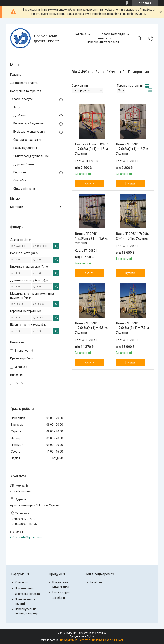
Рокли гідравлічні (25, 148)
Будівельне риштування (30, 132)
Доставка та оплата (24, 83)
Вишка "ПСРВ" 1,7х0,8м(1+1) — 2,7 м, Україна (132, 149)
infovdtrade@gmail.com (26, 537)
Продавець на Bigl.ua (82, 636)
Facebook (96, 582)
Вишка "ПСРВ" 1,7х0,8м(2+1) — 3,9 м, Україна (91, 238)
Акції (17, 107)
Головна (81, 34)
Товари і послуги (21, 99)
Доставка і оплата (27, 594)
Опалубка (20, 180)
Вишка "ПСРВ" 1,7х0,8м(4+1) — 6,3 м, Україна (91, 328)
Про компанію (24, 588)
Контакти (101, 38)
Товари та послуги (113, 34)
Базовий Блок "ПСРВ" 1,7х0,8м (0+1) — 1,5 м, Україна (92, 149)
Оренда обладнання (27, 140)
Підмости (20, 172)
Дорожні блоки (24, 164)
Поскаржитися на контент (75, 640)
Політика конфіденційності (108, 640)
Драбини (19, 115)
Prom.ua (102, 633)
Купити (89, 184)
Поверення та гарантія (26, 91)
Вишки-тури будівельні (29, 123)
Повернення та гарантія (103, 42)
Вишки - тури (61, 592)
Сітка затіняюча (24, 189)
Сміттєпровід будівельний (31, 156)
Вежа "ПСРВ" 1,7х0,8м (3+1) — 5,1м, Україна (133, 236)
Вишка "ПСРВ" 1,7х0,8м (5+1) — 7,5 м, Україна (133, 328)
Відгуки (15, 199)
